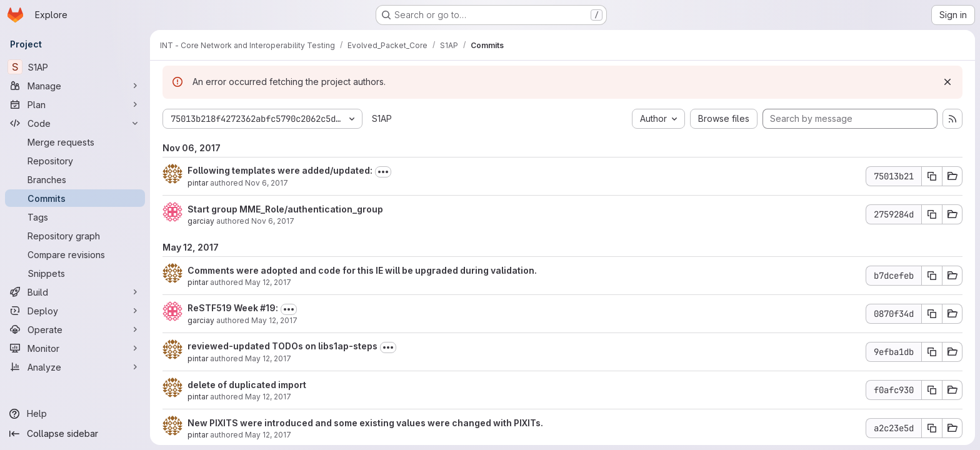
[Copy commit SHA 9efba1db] (932, 352)
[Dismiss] (947, 82)
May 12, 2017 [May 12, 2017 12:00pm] (268, 397)
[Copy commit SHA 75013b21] (932, 176)
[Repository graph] (75, 236)
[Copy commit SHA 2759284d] (932, 214)
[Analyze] (75, 367)
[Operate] (75, 329)
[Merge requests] (75, 142)
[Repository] (75, 161)
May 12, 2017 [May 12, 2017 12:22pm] (268, 282)
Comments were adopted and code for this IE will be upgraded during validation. (362, 270)
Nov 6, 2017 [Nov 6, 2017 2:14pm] (273, 221)
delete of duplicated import (247, 385)
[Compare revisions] (75, 254)
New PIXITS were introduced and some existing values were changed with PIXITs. (365, 423)
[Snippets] (75, 273)
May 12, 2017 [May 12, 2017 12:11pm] (268, 358)
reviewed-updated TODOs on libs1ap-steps (282, 346)
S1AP (382, 118)
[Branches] (75, 179)
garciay (201, 221)
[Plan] (75, 104)
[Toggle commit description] (383, 172)
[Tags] (75, 217)
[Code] (75, 123)
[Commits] (75, 198)
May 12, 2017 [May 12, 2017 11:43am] (268, 435)
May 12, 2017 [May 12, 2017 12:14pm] (274, 320)
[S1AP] (75, 67)
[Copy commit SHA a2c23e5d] (932, 428)
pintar (198, 183)
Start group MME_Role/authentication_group (285, 209)
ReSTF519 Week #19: (233, 308)
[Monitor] (75, 348)
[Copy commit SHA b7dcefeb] (932, 276)
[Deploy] (75, 311)
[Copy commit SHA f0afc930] (932, 390)
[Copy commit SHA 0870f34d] (932, 314)
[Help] (75, 414)
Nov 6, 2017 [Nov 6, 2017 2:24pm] (267, 183)
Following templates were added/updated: (280, 170)
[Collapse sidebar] (75, 434)
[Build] (75, 292)
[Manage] (75, 86)
